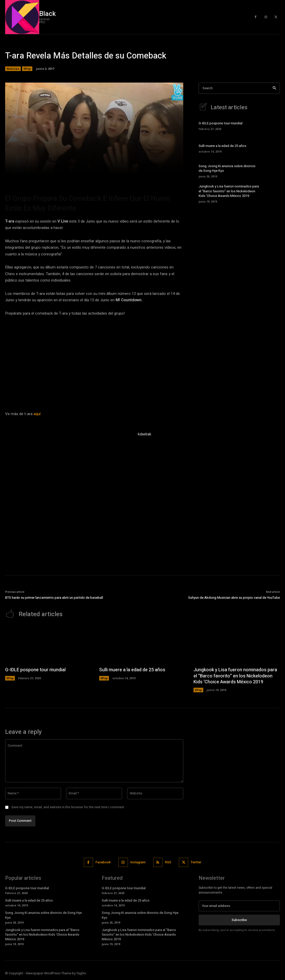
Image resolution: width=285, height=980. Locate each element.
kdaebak (145, 434)
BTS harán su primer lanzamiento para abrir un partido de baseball (54, 598)
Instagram (138, 862)
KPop (27, 69)
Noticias (13, 69)
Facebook (103, 862)
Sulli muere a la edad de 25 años (222, 146)
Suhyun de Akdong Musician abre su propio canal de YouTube (234, 598)
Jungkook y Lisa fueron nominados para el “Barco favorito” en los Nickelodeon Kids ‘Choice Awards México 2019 (229, 191)
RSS (168, 862)
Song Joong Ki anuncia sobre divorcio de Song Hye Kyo (227, 168)
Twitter (196, 862)
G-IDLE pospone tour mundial (221, 123)
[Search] (274, 88)
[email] (239, 906)
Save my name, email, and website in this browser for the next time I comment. (68, 807)
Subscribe (239, 920)
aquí (37, 414)
